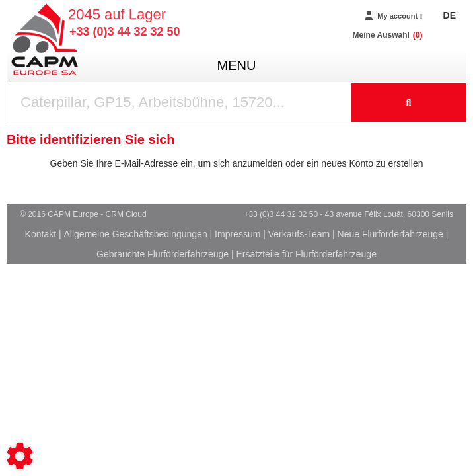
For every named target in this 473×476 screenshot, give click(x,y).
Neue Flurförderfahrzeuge (390, 234)
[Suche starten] (409, 102)
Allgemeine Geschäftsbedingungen (136, 234)
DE (450, 15)
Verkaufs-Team (299, 234)
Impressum (237, 234)
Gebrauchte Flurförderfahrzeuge (163, 254)
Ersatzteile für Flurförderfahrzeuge (306, 254)
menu (237, 65)
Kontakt (41, 234)
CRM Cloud (126, 214)
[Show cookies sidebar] (20, 456)
